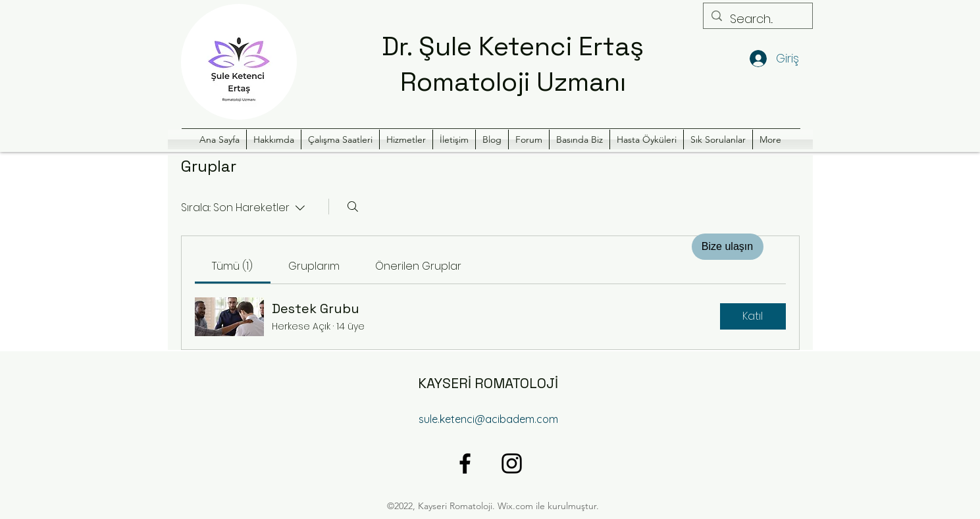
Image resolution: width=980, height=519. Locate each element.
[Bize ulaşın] (728, 247)
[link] (232, 266)
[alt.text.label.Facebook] (465, 463)
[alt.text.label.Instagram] (512, 463)
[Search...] (757, 19)
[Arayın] (353, 207)
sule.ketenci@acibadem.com (488, 419)
